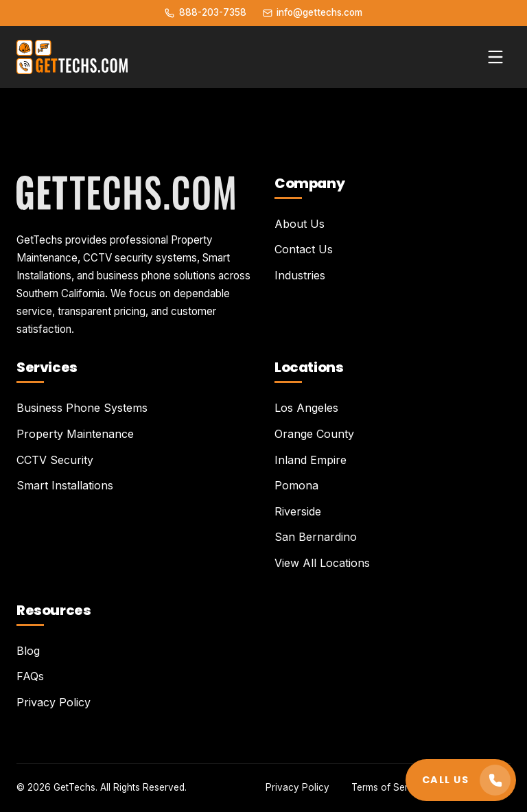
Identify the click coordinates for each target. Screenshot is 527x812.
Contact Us (304, 249)
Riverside (298, 511)
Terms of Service (389, 787)
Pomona (296, 485)
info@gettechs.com (313, 12)
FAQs (30, 676)
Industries (300, 275)
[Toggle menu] (495, 57)
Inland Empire (311, 460)
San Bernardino (316, 537)
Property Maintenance (75, 434)
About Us (300, 224)
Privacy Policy (54, 702)
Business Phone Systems (82, 408)
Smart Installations (65, 485)
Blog (28, 651)
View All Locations (322, 563)
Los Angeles (306, 408)
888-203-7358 (205, 12)
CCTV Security (55, 460)
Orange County (314, 434)
